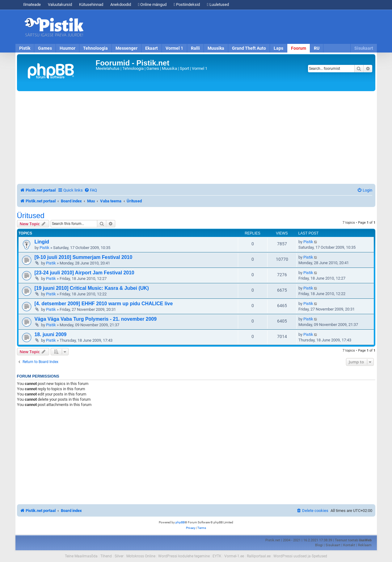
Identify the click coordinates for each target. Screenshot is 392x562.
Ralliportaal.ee (259, 556)
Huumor (67, 48)
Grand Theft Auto (249, 48)
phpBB (180, 522)
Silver (119, 556)
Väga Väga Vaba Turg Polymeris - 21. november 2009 (96, 319)
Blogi (319, 545)
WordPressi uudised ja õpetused (300, 556)
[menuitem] (91, 190)
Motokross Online (141, 556)
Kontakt (349, 545)
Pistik (25, 48)
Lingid (42, 242)
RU (317, 48)
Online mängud (152, 4)
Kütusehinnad (91, 4)
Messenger (126, 48)
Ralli (195, 48)
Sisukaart (364, 48)
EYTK (217, 556)
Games (45, 48)
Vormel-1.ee (234, 556)
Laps (278, 48)
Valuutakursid (60, 4)
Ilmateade (32, 4)
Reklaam (365, 545)
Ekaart (152, 48)
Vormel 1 (174, 48)
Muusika (216, 48)
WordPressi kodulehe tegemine (184, 556)
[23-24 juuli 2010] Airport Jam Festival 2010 (84, 273)
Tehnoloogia (95, 48)
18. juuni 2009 (51, 334)
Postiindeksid (187, 4)
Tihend (106, 556)
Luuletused (218, 4)
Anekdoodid (121, 4)
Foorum (299, 48)
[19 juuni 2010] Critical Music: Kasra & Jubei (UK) (92, 288)
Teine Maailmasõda (81, 556)
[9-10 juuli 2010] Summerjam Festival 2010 (84, 257)
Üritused (31, 216)
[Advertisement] (232, 27)
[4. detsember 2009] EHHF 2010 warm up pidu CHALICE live (104, 304)
